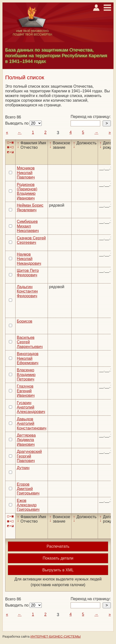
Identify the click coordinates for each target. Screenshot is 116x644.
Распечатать (58, 546)
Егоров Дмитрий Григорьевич (28, 489)
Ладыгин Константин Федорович (27, 291)
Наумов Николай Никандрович (29, 259)
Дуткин (23, 468)
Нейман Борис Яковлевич (30, 207)
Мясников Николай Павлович (26, 173)
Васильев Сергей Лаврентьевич (30, 342)
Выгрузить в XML (58, 570)
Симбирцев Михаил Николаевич (28, 226)
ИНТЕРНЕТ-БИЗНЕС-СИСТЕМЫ (56, 636)
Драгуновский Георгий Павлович (29, 456)
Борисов (25, 321)
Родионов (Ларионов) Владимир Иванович (27, 191)
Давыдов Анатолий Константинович (32, 424)
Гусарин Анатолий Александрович (31, 407)
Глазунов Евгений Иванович (26, 391)
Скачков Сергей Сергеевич (31, 240)
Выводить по (17, 123)
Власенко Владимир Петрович (26, 375)
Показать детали (58, 558)
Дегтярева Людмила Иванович (26, 440)
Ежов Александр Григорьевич (28, 505)
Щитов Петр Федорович (28, 273)
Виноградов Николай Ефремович (28, 358)
